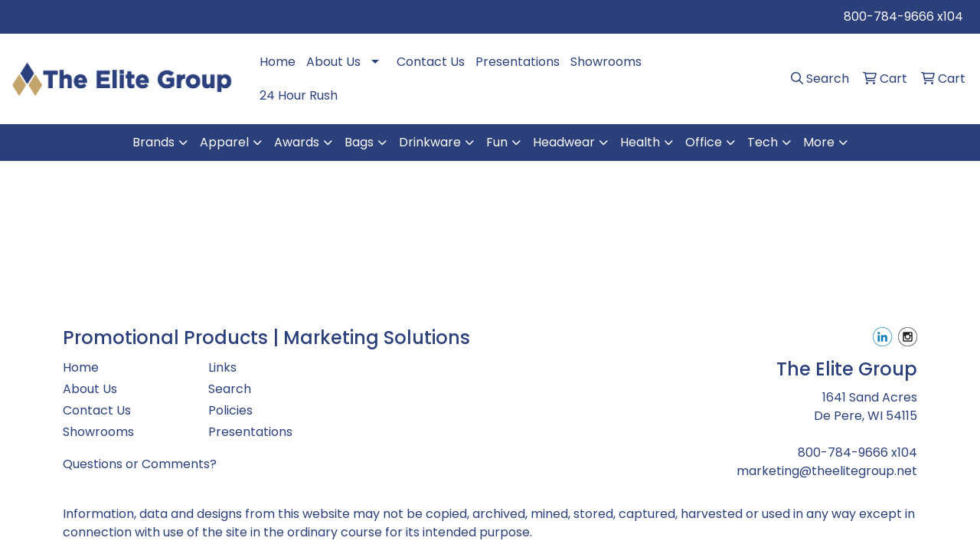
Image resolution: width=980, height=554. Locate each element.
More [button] (819, 142)
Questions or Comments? (140, 464)
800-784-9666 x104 (903, 16)
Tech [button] (763, 142)
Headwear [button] (564, 142)
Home (278, 62)
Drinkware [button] (430, 142)
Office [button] (704, 142)
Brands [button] (154, 142)
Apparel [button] (224, 142)
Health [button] (640, 142)
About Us (333, 62)
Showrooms (606, 62)
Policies (230, 410)
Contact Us (431, 62)
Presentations (518, 62)
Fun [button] (497, 142)
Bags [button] (359, 142)
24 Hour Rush (299, 95)
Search (230, 389)
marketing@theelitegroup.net (827, 471)
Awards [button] (297, 142)
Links (222, 367)
